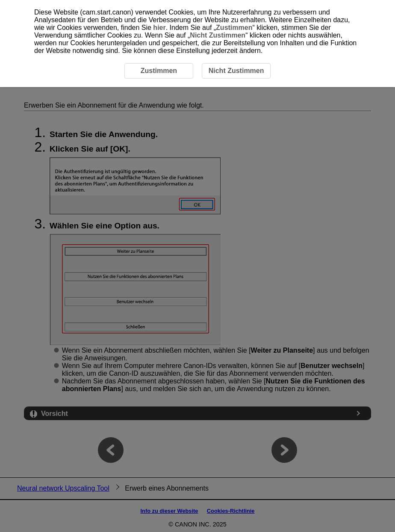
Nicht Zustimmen (218, 35)
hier (159, 28)
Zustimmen (234, 28)
